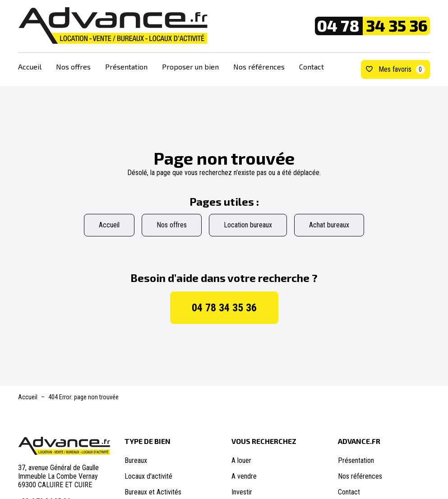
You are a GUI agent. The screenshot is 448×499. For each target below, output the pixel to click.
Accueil (30, 67)
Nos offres (73, 67)
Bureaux (136, 460)
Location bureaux (248, 225)
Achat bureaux (329, 225)
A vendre (244, 476)
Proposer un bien (190, 67)
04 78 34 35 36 (224, 308)
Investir (242, 492)
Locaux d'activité (148, 476)
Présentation (126, 67)
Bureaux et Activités (153, 492)
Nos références (259, 67)
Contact (312, 67)
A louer (241, 460)
